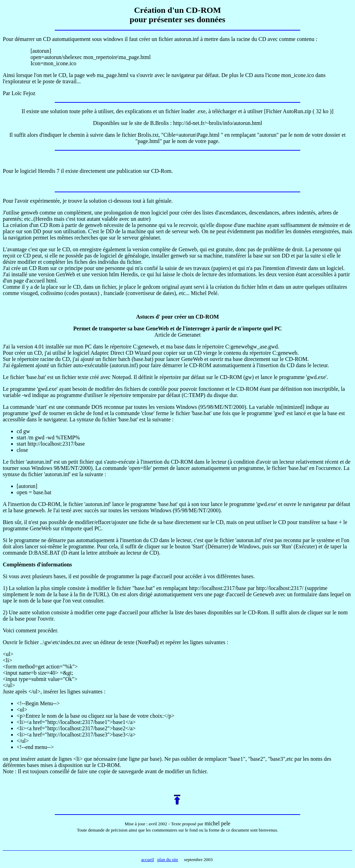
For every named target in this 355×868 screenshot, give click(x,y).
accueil (148, 859)
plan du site (168, 859)
